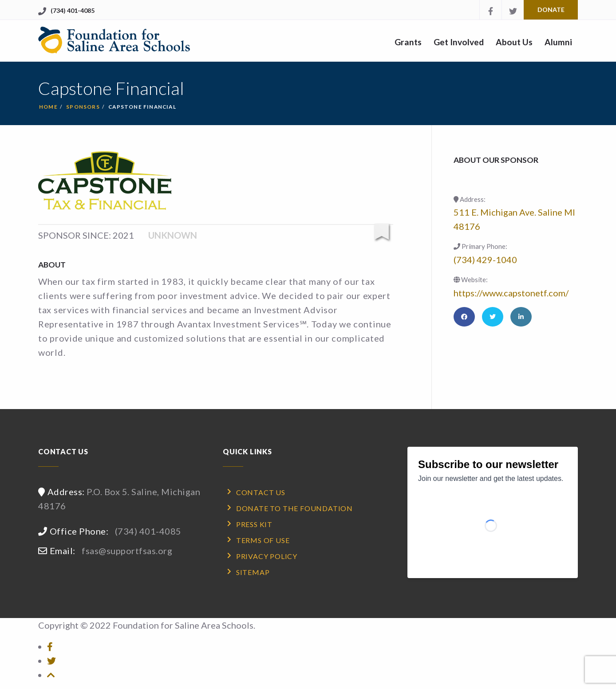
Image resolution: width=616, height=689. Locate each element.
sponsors (83, 106)
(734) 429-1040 (485, 260)
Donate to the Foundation (294, 508)
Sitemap (253, 572)
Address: (470, 199)
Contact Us (261, 492)
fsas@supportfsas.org (127, 551)
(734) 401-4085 (73, 10)
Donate (551, 10)
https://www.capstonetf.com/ (511, 293)
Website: (471, 280)
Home (48, 106)
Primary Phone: (480, 246)
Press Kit (254, 524)
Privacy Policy (267, 556)
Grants (408, 42)
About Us (514, 42)
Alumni (558, 42)
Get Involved (459, 42)
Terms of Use (263, 540)
